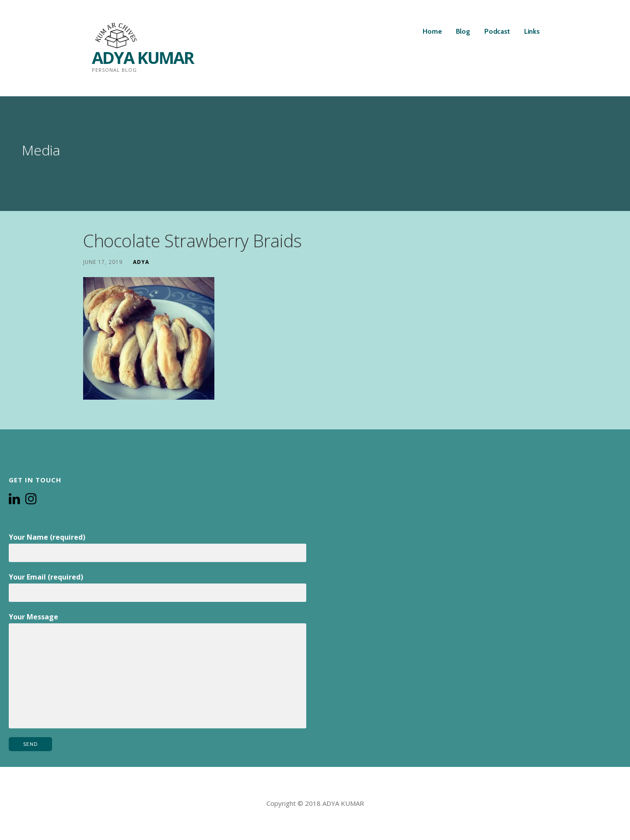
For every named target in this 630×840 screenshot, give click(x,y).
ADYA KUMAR (143, 57)
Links (532, 31)
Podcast (497, 31)
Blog (463, 31)
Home (432, 31)
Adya (141, 262)
